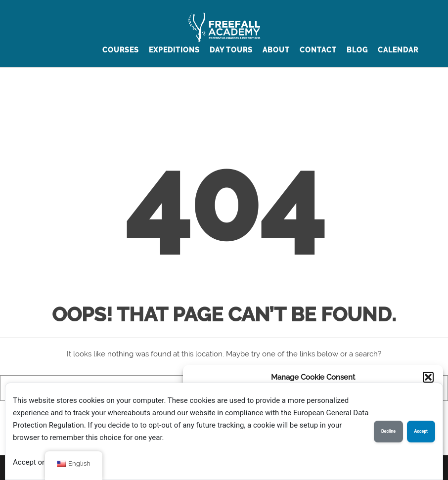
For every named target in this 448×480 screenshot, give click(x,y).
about (276, 50)
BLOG (357, 50)
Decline (388, 431)
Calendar (398, 50)
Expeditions (174, 50)
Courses (121, 50)
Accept (421, 431)
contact (318, 50)
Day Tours (231, 50)
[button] (428, 377)
